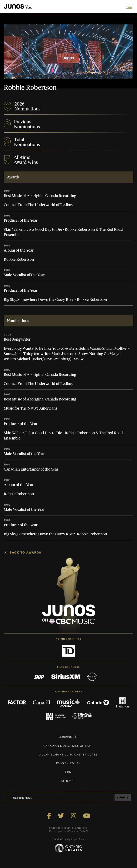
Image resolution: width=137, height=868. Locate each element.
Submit (123, 797)
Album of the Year (19, 250)
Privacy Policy (69, 763)
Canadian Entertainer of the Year (31, 469)
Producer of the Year (21, 221)
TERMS (69, 772)
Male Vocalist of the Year (24, 275)
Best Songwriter (17, 339)
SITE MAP (68, 780)
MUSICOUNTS (69, 737)
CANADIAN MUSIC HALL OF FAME (68, 746)
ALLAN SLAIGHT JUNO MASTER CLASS (68, 754)
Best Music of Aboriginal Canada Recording (40, 196)
